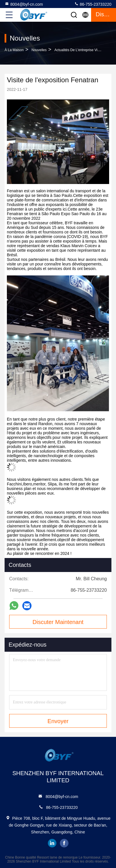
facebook (64, 843)
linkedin (52, 843)
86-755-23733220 (93, 4)
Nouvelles (39, 50)
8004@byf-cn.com (24, 4)
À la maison (14, 50)
